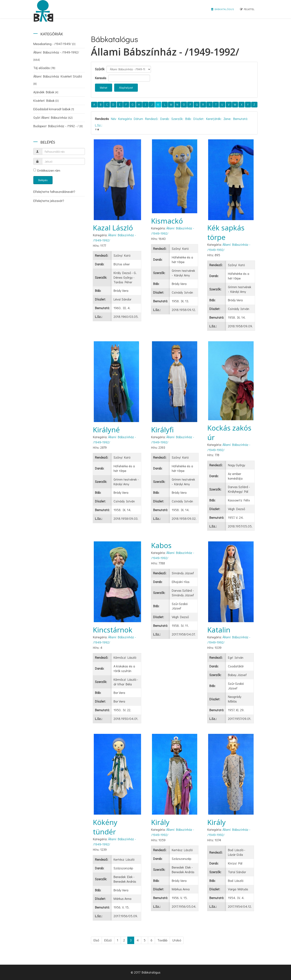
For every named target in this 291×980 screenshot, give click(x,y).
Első (96, 940)
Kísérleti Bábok (46, 100)
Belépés (43, 180)
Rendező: (152, 119)
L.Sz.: (99, 125)
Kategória (125, 119)
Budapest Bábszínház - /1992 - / (58, 126)
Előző (108, 940)
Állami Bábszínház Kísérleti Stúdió (58, 80)
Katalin (219, 630)
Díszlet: (199, 119)
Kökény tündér (105, 827)
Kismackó (167, 221)
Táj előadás (44, 68)
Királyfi (162, 430)
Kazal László (113, 228)
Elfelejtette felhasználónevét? (54, 192)
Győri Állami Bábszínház (53, 117)
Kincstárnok (113, 630)
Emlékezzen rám (47, 170)
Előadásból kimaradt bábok (54, 109)
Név (114, 119)
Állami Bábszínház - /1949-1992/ (56, 56)
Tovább (162, 940)
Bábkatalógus (223, 9)
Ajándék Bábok (46, 92)
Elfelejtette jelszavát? (49, 201)
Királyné (106, 430)
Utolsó (177, 940)
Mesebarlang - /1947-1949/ (54, 44)
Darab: (165, 119)
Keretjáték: (214, 119)
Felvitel (247, 9)
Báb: (188, 119)
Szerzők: (177, 119)
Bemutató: (240, 119)
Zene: (227, 119)
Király (160, 822)
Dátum (138, 119)
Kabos (161, 545)
